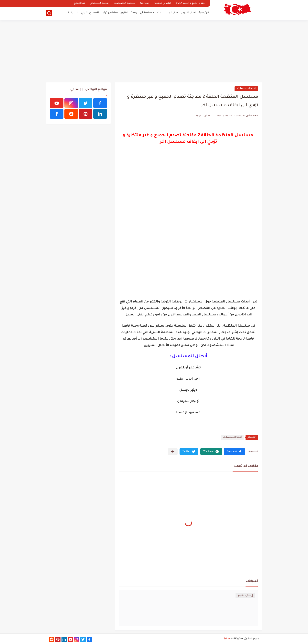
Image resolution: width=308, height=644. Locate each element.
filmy (134, 13)
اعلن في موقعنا (163, 3)
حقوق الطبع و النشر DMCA (190, 3)
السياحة (73, 13)
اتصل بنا (145, 3)
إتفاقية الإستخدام (100, 3)
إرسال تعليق (245, 595)
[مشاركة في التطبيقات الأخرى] (173, 452)
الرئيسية (204, 13)
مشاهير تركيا (110, 13)
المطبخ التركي (90, 13)
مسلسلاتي (147, 13)
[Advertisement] (154, 51)
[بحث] (49, 13)
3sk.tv (227, 639)
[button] (234, 452)
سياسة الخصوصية (125, 3)
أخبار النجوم (189, 13)
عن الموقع (80, 3)
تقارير (124, 13)
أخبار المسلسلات (168, 13)
